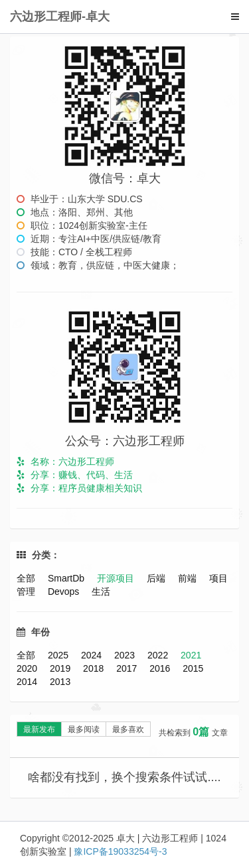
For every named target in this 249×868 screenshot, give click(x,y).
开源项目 (117, 578)
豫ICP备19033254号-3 (120, 851)
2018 (95, 668)
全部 (27, 578)
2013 (60, 682)
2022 (159, 655)
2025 (59, 655)
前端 (189, 578)
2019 (61, 668)
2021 (191, 655)
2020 (28, 668)
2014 (28, 682)
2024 (93, 655)
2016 (161, 668)
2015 (193, 668)
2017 (128, 668)
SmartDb (67, 578)
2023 (126, 655)
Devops (65, 591)
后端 (157, 578)
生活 (101, 591)
